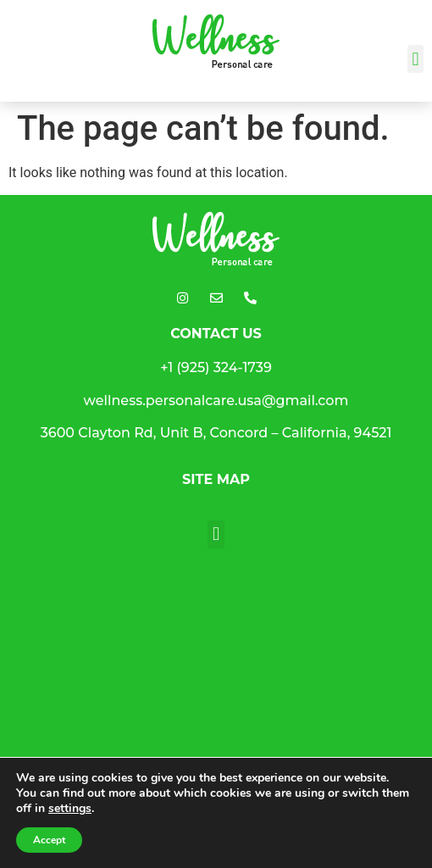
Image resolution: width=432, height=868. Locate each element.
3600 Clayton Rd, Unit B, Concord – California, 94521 (216, 433)
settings (70, 809)
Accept (49, 840)
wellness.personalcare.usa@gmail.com (216, 401)
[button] (415, 59)
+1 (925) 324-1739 (216, 367)
